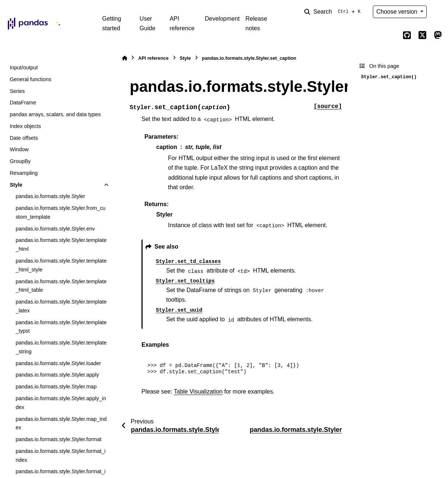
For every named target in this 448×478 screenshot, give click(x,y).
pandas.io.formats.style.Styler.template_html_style (61, 265)
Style (16, 185)
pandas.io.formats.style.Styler (50, 196)
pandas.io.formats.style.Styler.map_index (61, 423)
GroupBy (20, 161)
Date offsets (24, 138)
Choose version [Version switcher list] (398, 12)
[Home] (125, 58)
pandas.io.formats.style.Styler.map (56, 387)
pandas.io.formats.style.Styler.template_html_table (61, 286)
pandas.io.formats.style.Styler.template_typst (61, 327)
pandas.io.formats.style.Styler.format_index (60, 456)
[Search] (334, 12)
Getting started (112, 23)
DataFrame (23, 103)
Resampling (24, 173)
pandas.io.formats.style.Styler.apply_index (61, 403)
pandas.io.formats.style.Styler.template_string (61, 347)
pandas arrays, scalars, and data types (55, 114)
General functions (30, 79)
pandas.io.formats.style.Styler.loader (58, 363)
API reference (182, 23)
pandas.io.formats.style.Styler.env (55, 229)
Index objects (25, 126)
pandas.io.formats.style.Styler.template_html (61, 245)
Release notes (256, 23)
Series (17, 91)
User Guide (148, 23)
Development (222, 19)
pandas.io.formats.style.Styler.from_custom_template (60, 212)
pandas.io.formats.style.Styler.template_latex (61, 306)
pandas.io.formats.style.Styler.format (58, 439)
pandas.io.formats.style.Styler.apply (57, 375)
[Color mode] (438, 12)
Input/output (24, 67)
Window (19, 149)
